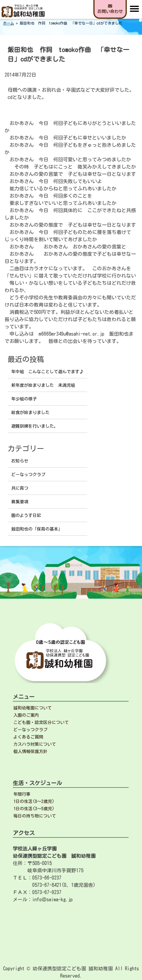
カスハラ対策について (35, 744)
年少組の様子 (24, 399)
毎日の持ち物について (35, 816)
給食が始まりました (30, 413)
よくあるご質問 (28, 737)
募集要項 (20, 502)
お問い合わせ (110, 9)
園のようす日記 (26, 515)
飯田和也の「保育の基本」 (37, 529)
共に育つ (20, 488)
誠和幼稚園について (33, 708)
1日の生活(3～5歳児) (34, 809)
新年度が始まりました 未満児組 (43, 385)
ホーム (9, 23)
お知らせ (20, 461)
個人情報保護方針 (30, 751)
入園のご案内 (26, 715)
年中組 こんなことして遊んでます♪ (47, 372)
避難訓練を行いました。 (35, 426)
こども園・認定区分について (41, 722)
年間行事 (22, 794)
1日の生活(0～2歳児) (34, 801)
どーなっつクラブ (28, 475)
